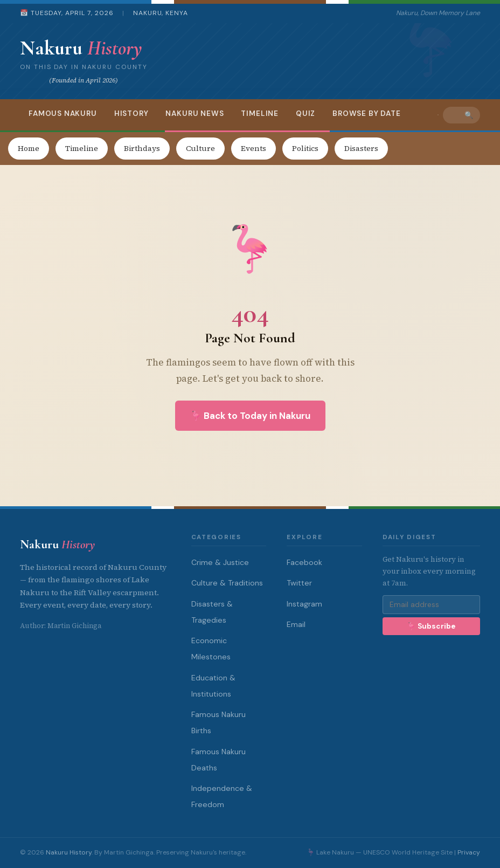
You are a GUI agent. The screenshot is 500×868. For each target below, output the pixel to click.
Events (254, 148)
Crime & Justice (220, 562)
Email (296, 624)
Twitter (299, 583)
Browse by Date (366, 113)
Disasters (361, 148)
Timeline (260, 113)
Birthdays (142, 148)
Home (29, 148)
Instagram (304, 604)
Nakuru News (195, 113)
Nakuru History (69, 852)
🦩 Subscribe (431, 626)
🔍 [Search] (469, 115)
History (131, 113)
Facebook (304, 562)
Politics (305, 148)
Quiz (305, 113)
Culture (200, 148)
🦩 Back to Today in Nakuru (250, 416)
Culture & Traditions (227, 583)
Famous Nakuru (63, 113)
